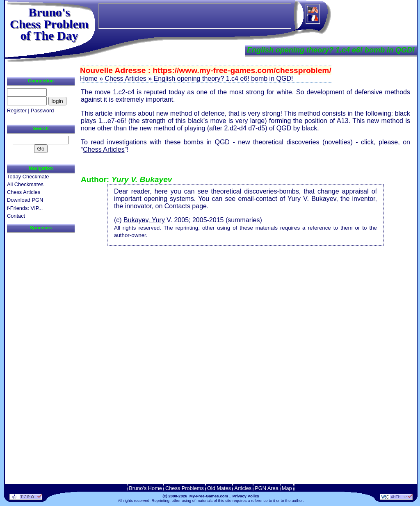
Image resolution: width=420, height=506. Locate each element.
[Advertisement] (246, 262)
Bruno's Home (145, 488)
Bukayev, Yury (144, 220)
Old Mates (219, 488)
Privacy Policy (246, 496)
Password (42, 111)
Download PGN (25, 200)
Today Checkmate (28, 177)
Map (287, 488)
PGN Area (267, 488)
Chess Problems (185, 488)
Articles (243, 488)
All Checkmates (25, 184)
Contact (16, 216)
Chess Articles (104, 149)
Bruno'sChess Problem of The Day (49, 24)
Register (17, 111)
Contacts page (186, 206)
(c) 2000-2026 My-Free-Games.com (195, 496)
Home (89, 79)
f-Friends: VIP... (25, 208)
